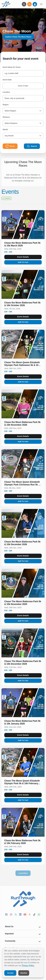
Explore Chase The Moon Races (18, 37)
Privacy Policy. (28, 965)
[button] (23, 245)
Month (5, 130)
